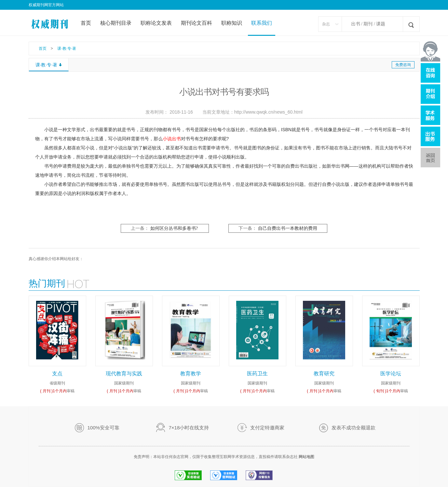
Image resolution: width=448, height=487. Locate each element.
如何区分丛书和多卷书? (174, 228)
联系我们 (262, 23)
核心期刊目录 (116, 23)
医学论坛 (391, 374)
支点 (57, 374)
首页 (86, 23)
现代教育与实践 (124, 374)
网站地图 (306, 457)
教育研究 (324, 374)
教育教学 (191, 374)
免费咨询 (403, 65)
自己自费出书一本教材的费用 (288, 228)
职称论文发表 (156, 23)
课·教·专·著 (67, 49)
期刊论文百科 (197, 23)
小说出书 (172, 139)
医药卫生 (257, 374)
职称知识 (232, 23)
